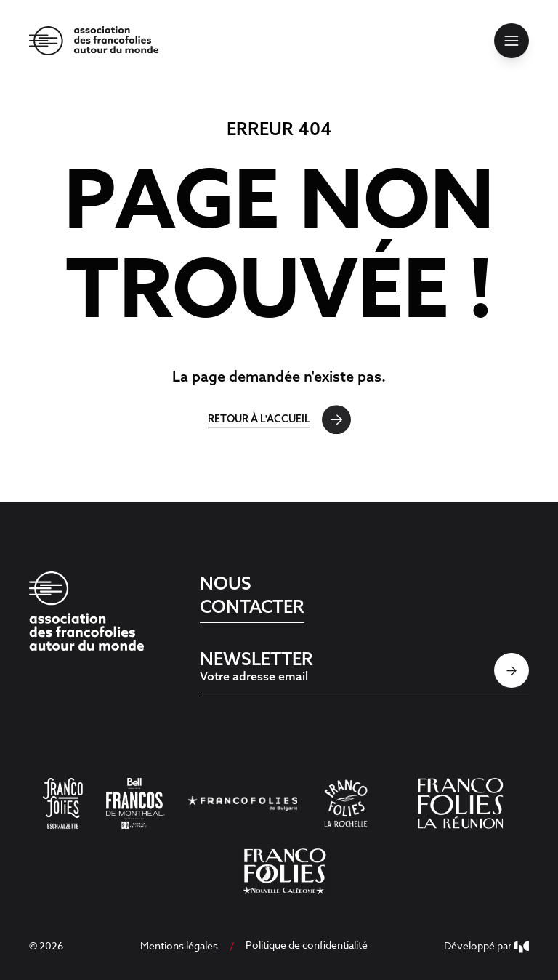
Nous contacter (252, 595)
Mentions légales (179, 945)
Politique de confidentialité (307, 945)
